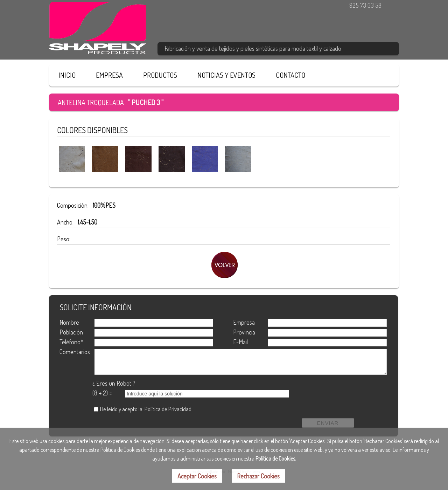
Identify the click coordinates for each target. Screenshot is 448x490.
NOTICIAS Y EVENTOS (226, 75)
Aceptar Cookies (197, 476)
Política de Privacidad (168, 409)
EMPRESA (109, 75)
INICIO (67, 75)
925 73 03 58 (365, 5)
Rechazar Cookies (258, 476)
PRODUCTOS (160, 75)
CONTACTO (290, 75)
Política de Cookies (275, 458)
